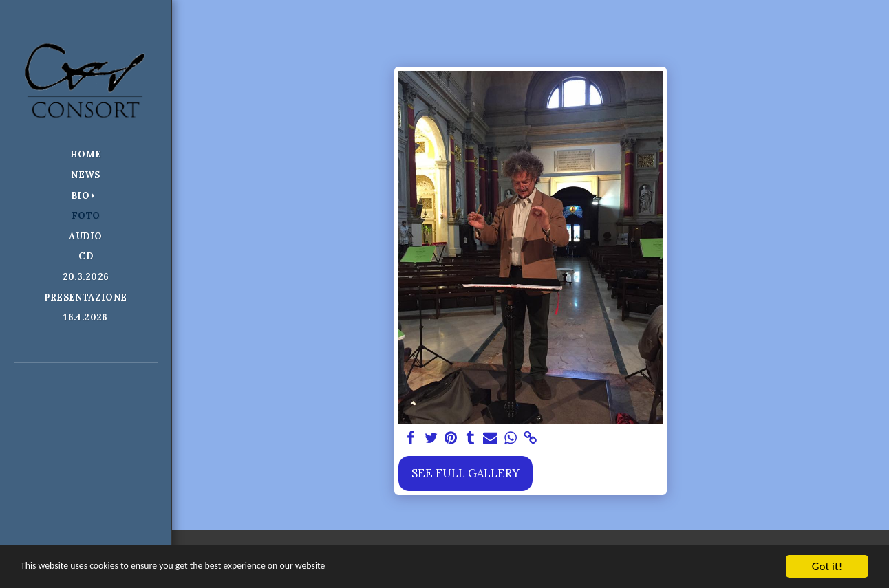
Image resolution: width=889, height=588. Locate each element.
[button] (86, 196)
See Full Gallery (465, 473)
